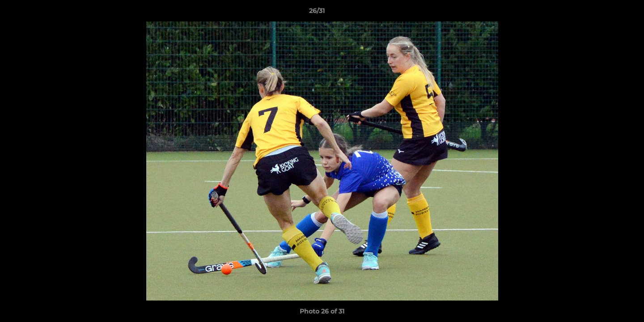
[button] (606, 13)
